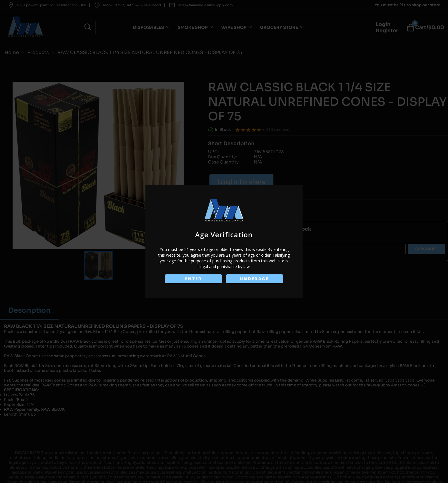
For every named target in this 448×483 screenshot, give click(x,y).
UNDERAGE (254, 279)
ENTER (193, 279)
